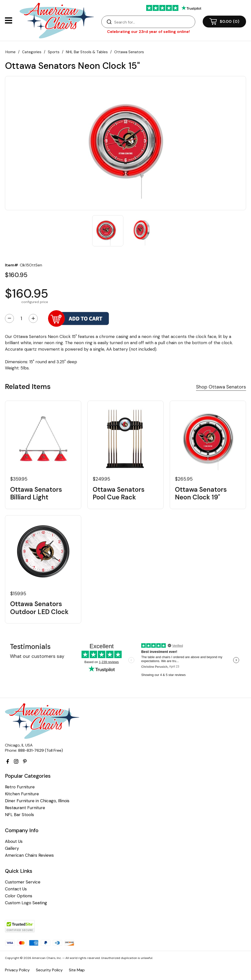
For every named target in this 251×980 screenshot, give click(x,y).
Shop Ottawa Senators (221, 387)
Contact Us (16, 889)
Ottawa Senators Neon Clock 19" (201, 493)
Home (11, 52)
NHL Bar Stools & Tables (87, 52)
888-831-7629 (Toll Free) (41, 750)
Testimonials (30, 647)
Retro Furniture (20, 787)
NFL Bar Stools (19, 815)
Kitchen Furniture (22, 794)
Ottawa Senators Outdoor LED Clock (39, 608)
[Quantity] (21, 318)
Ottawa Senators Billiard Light (36, 493)
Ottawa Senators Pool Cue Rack (119, 493)
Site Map (77, 970)
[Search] (153, 22)
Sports (54, 52)
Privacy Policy (17, 970)
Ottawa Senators (129, 52)
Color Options (19, 896)
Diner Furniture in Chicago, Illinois (37, 801)
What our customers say (37, 656)
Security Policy (49, 970)
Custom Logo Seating (26, 903)
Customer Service (23, 882)
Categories (32, 52)
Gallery (12, 848)
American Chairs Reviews (29, 855)
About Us (14, 841)
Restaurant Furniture (25, 808)
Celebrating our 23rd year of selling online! (148, 32)
